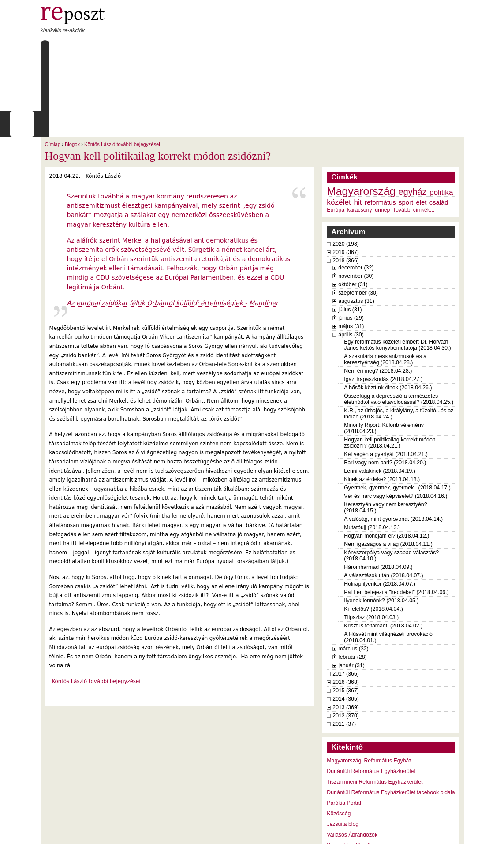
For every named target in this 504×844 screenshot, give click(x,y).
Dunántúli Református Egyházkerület (371, 715)
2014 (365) (346, 642)
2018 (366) (346, 204)
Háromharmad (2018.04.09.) (378, 511)
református (380, 146)
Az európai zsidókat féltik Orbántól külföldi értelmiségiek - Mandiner (173, 246)
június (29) (351, 261)
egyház (413, 135)
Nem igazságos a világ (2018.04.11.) (388, 488)
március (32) (353, 592)
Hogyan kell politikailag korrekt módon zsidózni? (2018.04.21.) (390, 386)
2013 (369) (346, 651)
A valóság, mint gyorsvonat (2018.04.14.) (393, 463)
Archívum (168, 47)
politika (441, 136)
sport (406, 146)
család (439, 146)
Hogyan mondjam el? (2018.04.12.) (386, 479)
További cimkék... (414, 153)
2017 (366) (346, 617)
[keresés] (303, 67)
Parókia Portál (344, 747)
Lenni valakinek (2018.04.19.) (380, 415)
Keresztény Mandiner (352, 789)
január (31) (351, 609)
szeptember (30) (358, 236)
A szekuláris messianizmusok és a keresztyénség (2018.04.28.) (385, 303)
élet (422, 146)
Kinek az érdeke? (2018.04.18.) (382, 423)
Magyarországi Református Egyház (369, 704)
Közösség (339, 757)
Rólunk (96, 47)
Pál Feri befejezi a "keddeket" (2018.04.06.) (396, 536)
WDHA (447, 832)
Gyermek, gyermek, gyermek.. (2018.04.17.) (397, 431)
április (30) (351, 278)
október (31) (353, 228)
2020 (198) (346, 187)
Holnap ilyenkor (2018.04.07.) (380, 527)
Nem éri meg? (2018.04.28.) (378, 314)
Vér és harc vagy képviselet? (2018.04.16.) (396, 440)
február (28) (352, 601)
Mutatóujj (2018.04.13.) (372, 471)
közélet (339, 146)
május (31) (351, 270)
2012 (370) (346, 659)
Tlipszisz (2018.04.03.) (371, 561)
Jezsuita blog (343, 768)
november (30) (356, 220)
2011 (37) (344, 668)
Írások (131, 47)
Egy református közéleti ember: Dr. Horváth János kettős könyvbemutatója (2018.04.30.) (397, 288)
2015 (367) (346, 634)
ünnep (382, 153)
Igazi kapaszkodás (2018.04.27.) (383, 323)
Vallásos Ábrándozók (352, 778)
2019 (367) (346, 196)
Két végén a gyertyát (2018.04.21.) (386, 398)
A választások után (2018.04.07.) (383, 519)
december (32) (356, 211)
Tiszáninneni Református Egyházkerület (375, 725)
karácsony (360, 153)
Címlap (62, 47)
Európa (336, 153)
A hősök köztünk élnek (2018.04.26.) (388, 331)
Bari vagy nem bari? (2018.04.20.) (385, 406)
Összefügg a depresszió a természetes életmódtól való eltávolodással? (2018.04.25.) (399, 343)
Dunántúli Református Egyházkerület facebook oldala (391, 736)
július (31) (350, 253)
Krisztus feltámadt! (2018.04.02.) (383, 569)
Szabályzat (212, 47)
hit (358, 146)
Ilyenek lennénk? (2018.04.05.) (381, 544)
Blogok (72, 88)
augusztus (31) (356, 245)
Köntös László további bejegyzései (122, 88)
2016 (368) (346, 626)
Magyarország (361, 135)
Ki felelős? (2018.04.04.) (373, 553)
